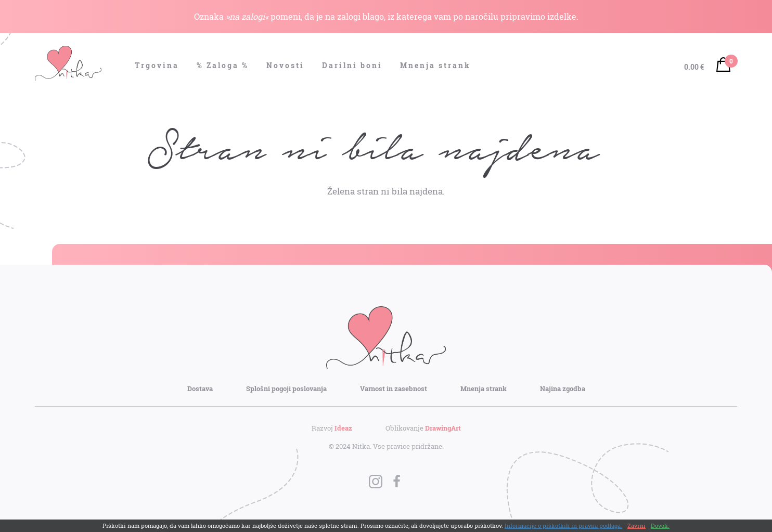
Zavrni (636, 525)
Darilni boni (352, 65)
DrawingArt (443, 428)
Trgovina (157, 65)
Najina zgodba (563, 388)
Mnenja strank (435, 65)
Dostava (200, 388)
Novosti (285, 65)
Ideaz (343, 428)
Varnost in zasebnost (394, 388)
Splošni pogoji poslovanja (286, 388)
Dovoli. (660, 525)
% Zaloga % (223, 65)
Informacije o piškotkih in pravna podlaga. (563, 525)
